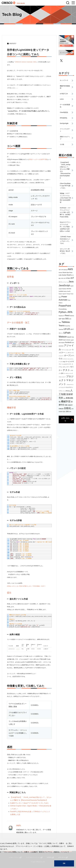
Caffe (60, 275)
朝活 (65, 398)
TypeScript (61, 329)
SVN (70, 319)
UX (68, 329)
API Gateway (64, 270)
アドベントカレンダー (67, 350)
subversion (61, 346)
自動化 (67, 408)
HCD (62, 278)
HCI (65, 278)
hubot (73, 343)
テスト (66, 370)
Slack (60, 322)
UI (65, 329)
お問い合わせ (65, 419)
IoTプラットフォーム (63, 282)
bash (65, 340)
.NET (60, 270)
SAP (60, 319)
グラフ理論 (63, 362)
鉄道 (70, 412)
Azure (64, 272)
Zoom (61, 340)
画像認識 (61, 409)
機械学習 (66, 401)
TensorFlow (68, 326)
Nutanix (60, 294)
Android (60, 273)
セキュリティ (66, 367)
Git (72, 275)
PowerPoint (65, 306)
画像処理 (70, 405)
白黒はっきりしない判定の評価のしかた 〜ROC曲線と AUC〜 (26, 586)
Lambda (61, 291)
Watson (63, 337)
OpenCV (64, 294)
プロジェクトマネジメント (66, 380)
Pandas (68, 294)
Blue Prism (69, 273)
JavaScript (64, 285)
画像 (66, 405)
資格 (67, 411)
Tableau (66, 322)
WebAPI (69, 337)
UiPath (67, 333)
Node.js (65, 291)
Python (62, 312)
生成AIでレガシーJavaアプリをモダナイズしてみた (29, 803)
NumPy (69, 291)
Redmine (72, 316)
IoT (72, 278)
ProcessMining (63, 309)
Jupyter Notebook (63, 289)
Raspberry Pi (62, 316)
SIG (67, 319)
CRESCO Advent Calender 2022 (26, 62)
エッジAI (67, 353)
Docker (64, 275)
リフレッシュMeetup (64, 391)
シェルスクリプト (67, 364)
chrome (68, 340)
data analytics (62, 343)
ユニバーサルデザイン (67, 387)
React (67, 315)
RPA (70, 312)
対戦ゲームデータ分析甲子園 (38, 159)
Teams (62, 326)
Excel (69, 275)
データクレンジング (68, 373)
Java (71, 282)
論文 (64, 412)
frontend (68, 342)
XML (73, 337)
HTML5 (68, 278)
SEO (63, 319)
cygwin (72, 340)
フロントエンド (62, 377)
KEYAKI (69, 289)
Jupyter (72, 286)
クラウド (65, 359)
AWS (70, 269)
